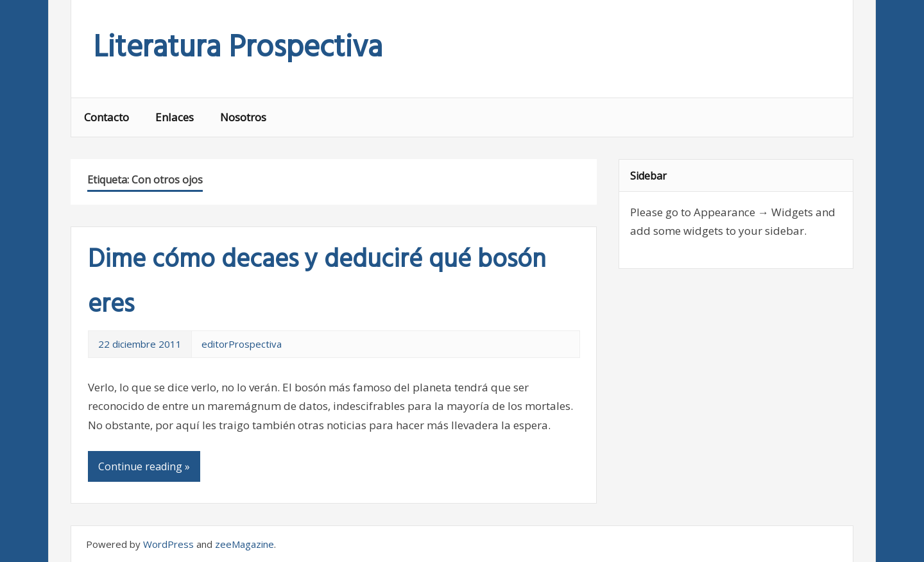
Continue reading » (144, 466)
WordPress (168, 544)
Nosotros (243, 117)
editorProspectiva (242, 344)
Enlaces (175, 117)
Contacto (107, 117)
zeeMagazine (244, 544)
